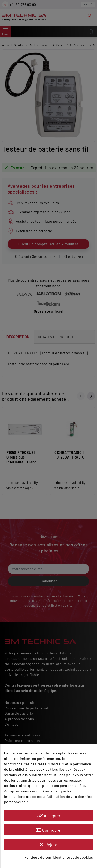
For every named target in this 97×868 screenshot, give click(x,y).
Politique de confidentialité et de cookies (59, 857)
